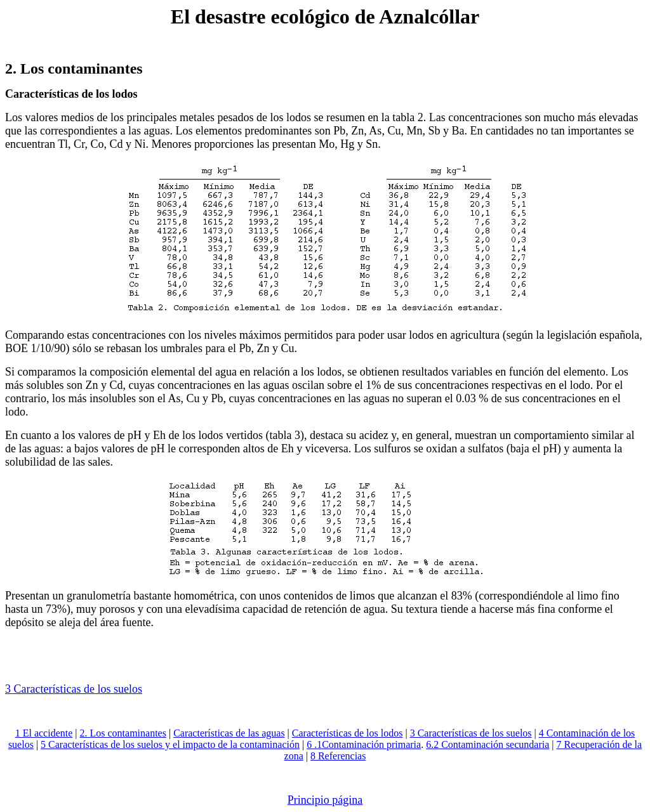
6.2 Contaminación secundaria (487, 744)
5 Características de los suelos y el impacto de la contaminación (170, 744)
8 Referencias (338, 756)
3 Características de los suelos (471, 733)
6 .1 (314, 744)
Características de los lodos (348, 733)
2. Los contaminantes (123, 733)
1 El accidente (44, 733)
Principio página (325, 800)
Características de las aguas (229, 733)
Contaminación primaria (371, 744)
